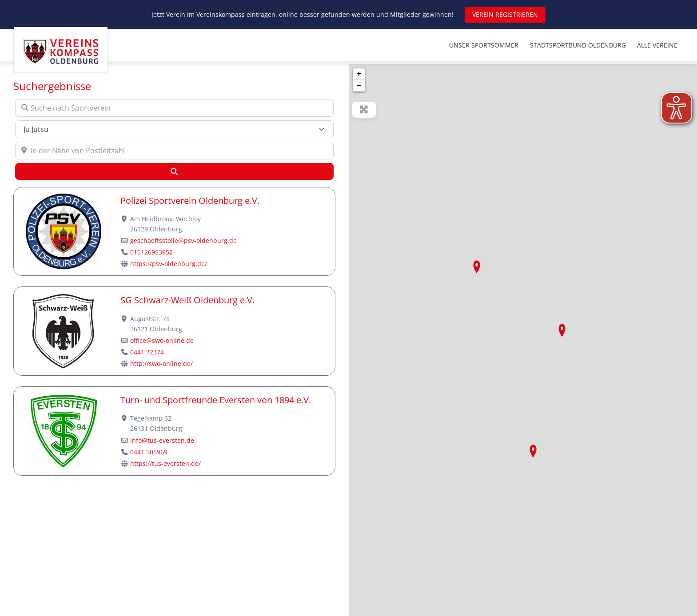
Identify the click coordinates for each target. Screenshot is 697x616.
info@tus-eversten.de (162, 440)
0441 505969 (149, 452)
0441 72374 (147, 352)
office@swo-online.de (162, 340)
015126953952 (151, 252)
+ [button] (359, 74)
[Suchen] (174, 171)
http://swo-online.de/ (161, 364)
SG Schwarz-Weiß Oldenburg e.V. (187, 300)
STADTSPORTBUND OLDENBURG (578, 45)
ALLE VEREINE (657, 45)
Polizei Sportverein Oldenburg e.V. (190, 201)
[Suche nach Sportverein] (174, 108)
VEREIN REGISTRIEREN (505, 14)
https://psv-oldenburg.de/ (169, 264)
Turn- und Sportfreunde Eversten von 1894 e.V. (216, 400)
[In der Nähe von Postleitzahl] (174, 151)
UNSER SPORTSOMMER (484, 45)
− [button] (359, 86)
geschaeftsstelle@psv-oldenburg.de (183, 240)
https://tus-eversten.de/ (165, 463)
